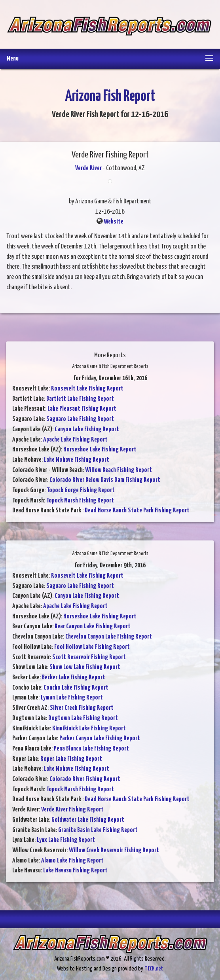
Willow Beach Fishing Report (119, 470)
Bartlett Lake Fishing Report (80, 399)
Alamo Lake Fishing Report (72, 861)
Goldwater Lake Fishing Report (88, 820)
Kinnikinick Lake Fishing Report (89, 729)
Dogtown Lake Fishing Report (83, 718)
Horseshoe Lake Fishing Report (100, 450)
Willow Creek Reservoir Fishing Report (114, 850)
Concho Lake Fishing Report (76, 688)
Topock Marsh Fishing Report (80, 501)
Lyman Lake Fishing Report (72, 698)
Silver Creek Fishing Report (82, 708)
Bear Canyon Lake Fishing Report (93, 626)
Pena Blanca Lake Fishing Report (91, 749)
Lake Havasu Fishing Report (75, 871)
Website (114, 222)
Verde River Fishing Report (72, 810)
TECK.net (154, 969)
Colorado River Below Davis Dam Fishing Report (105, 480)
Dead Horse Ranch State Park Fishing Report (137, 511)
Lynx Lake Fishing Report (66, 840)
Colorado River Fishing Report (85, 779)
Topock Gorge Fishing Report (81, 490)
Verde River (88, 168)
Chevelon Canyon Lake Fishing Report (109, 637)
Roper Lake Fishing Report (71, 759)
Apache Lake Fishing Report (75, 440)
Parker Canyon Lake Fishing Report (100, 738)
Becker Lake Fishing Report (74, 678)
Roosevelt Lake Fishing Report (87, 389)
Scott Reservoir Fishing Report (89, 657)
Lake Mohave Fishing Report (77, 460)
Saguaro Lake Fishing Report (80, 419)
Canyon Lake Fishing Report (87, 429)
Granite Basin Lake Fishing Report (98, 830)
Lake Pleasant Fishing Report (82, 409)
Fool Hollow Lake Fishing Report (92, 647)
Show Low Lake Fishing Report (85, 667)
